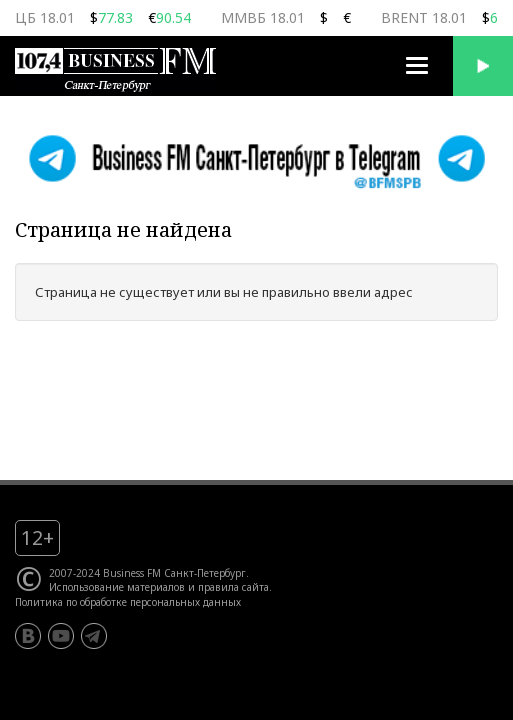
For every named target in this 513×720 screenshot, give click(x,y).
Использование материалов (117, 587)
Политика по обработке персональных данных (128, 602)
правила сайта (233, 587)
